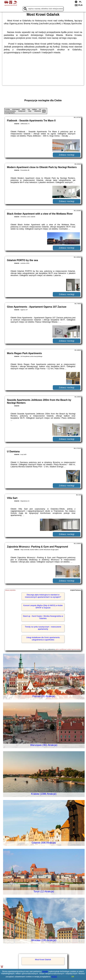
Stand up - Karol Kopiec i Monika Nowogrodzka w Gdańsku (43, 617)
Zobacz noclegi (67, 155)
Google (45, 971)
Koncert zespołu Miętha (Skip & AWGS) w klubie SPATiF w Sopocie (43, 607)
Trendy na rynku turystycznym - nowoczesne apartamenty (43, 628)
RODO (54, 977)
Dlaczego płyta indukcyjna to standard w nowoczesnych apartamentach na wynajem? (43, 596)
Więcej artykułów (10, 590)
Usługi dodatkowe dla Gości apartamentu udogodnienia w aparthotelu (43, 639)
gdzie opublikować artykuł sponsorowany (68, 649)
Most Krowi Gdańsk (43, 960)
